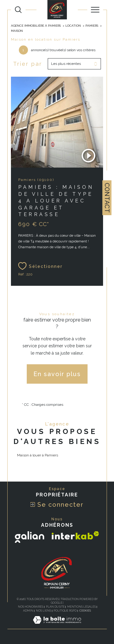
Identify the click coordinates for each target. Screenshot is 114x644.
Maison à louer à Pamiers (38, 455)
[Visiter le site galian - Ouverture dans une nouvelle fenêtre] (30, 537)
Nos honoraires (31, 607)
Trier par (28, 64)
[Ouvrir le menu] (95, 10)
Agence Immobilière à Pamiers (36, 26)
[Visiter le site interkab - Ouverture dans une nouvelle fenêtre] (75, 535)
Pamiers (92, 26)
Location (73, 26)
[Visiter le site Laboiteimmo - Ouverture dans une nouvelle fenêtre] (57, 626)
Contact (107, 198)
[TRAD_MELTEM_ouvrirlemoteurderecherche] (18, 10)
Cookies (85, 611)
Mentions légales (81, 607)
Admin (28, 611)
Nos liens (43, 611)
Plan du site (55, 607)
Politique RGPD (65, 611)
